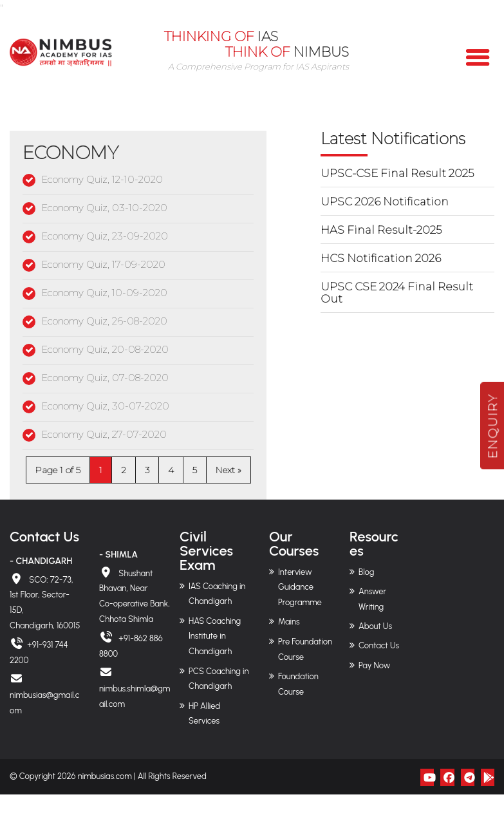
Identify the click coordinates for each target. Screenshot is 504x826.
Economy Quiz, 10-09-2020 (104, 293)
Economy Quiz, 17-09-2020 (103, 264)
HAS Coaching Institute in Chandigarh (215, 636)
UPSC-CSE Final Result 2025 (397, 173)
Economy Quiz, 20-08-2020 (105, 349)
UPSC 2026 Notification (385, 202)
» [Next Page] (239, 470)
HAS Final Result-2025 (381, 230)
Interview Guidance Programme (300, 587)
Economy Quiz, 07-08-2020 (105, 378)
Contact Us (379, 645)
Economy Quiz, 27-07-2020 (104, 434)
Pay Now (374, 665)
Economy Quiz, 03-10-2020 (104, 208)
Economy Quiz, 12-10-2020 (102, 179)
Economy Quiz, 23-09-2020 (105, 236)
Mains (289, 622)
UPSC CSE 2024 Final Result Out (397, 293)
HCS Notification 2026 (381, 258)
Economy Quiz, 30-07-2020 (105, 406)
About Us (375, 626)
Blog (366, 572)
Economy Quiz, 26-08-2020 (104, 321)
